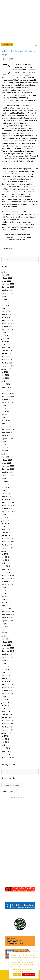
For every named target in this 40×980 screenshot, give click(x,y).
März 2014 (6, 712)
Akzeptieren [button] (17, 975)
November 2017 (8, 578)
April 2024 (5, 345)
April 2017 (5, 599)
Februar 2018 (7, 569)
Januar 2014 (6, 718)
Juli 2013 (5, 736)
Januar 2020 (6, 499)
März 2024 (6, 348)
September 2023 (8, 366)
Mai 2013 (5, 742)
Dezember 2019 (8, 502)
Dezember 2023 (8, 357)
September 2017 (8, 584)
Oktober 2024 (7, 326)
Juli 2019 (5, 517)
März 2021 (6, 457)
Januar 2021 (6, 463)
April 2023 (5, 381)
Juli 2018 (5, 554)
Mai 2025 (5, 305)
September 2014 (8, 693)
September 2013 (8, 730)
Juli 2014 (5, 699)
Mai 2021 (5, 451)
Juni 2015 (5, 666)
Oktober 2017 (7, 581)
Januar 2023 (6, 390)
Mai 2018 (5, 560)
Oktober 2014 (7, 690)
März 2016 (6, 639)
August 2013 (6, 733)
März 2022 (6, 420)
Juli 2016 (5, 627)
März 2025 (6, 311)
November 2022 (8, 396)
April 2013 (5, 745)
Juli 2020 (5, 481)
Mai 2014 (5, 706)
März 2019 (6, 530)
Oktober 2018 (7, 545)
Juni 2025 (5, 302)
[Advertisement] (20, 21)
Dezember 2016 (8, 612)
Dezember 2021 (8, 430)
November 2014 (8, 687)
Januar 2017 (6, 608)
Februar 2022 (7, 424)
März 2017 (6, 602)
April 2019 (5, 527)
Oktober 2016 (7, 618)
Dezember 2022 (8, 393)
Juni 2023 (5, 375)
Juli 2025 (5, 299)
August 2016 (6, 624)
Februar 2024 (7, 351)
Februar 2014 (7, 715)
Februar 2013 (7, 751)
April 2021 (5, 454)
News (6, 248)
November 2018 (8, 542)
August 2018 (6, 551)
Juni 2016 (5, 630)
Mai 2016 (5, 633)
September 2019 (8, 511)
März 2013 (6, 748)
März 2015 (6, 675)
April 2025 (5, 308)
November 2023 (8, 360)
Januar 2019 (6, 536)
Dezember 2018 (8, 539)
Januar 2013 (6, 754)
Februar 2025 (7, 314)
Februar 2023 (7, 387)
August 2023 (6, 369)
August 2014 (6, 697)
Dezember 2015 (8, 648)
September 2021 (8, 439)
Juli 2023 (5, 372)
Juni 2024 (5, 339)
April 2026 (5, 272)
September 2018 (8, 548)
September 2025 (8, 293)
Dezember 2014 (8, 684)
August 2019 (6, 515)
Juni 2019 (5, 521)
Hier (13, 237)
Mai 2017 (5, 596)
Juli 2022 (5, 408)
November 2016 (8, 615)
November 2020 (8, 469)
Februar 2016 (7, 642)
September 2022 (8, 402)
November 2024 (8, 323)
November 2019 (8, 505)
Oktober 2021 (7, 436)
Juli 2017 (5, 590)
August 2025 (6, 296)
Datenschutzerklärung (28, 975)
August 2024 (6, 333)
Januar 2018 (6, 572)
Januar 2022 (6, 426)
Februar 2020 (7, 496)
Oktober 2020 (7, 472)
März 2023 (6, 384)
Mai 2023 (5, 378)
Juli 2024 (5, 336)
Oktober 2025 (7, 290)
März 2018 (6, 566)
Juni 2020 (5, 484)
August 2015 (6, 660)
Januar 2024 (6, 354)
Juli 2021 (5, 445)
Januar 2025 (6, 317)
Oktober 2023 (7, 363)
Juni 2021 (5, 448)
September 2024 (8, 329)
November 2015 (8, 651)
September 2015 (8, 657)
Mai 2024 (5, 342)
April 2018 (5, 563)
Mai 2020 (5, 487)
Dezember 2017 (8, 575)
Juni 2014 (5, 703)
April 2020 (5, 490)
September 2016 (8, 621)
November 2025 (8, 287)
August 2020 (6, 478)
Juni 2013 (5, 739)
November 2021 (8, 433)
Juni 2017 (5, 593)
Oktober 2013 (7, 727)
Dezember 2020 (8, 466)
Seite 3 (12, 248)
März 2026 (6, 275)
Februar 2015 (7, 678)
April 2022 (5, 417)
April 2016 (5, 636)
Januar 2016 (6, 645)
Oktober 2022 (7, 399)
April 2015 (5, 672)
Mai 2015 (5, 669)
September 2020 (8, 475)
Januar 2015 (6, 681)
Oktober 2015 (7, 654)
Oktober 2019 (7, 508)
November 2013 (8, 724)
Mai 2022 (5, 414)
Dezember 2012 (8, 757)
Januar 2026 (6, 281)
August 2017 (6, 587)
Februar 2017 (7, 606)
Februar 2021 (7, 460)
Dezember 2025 (8, 284)
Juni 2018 (5, 557)
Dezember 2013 (8, 721)
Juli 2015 (5, 663)
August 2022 (6, 405)
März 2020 (6, 493)
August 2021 (6, 442)
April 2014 (5, 709)
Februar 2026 (7, 278)
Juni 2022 (5, 411)
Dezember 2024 (8, 320)
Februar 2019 (7, 533)
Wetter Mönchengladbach (17, 798)
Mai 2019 (5, 524)
